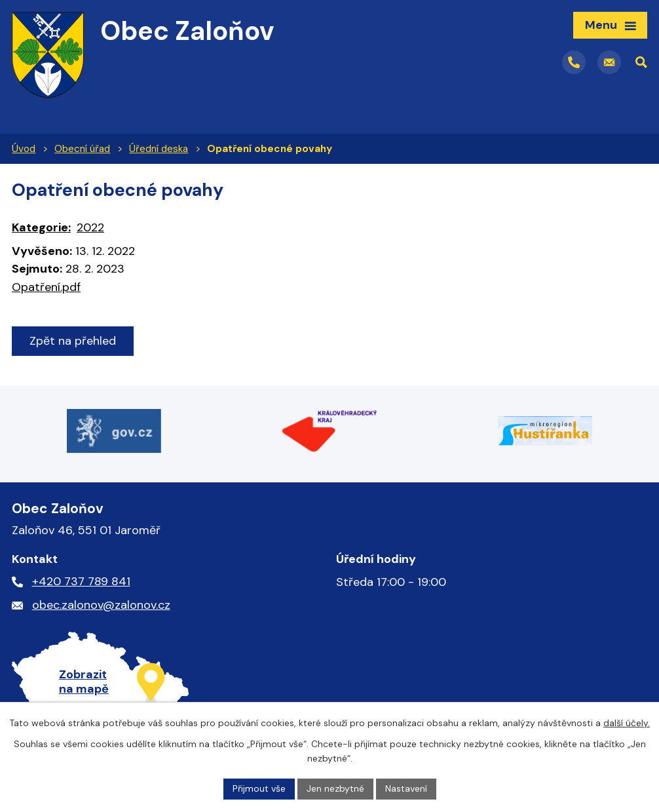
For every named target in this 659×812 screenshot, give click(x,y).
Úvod (24, 149)
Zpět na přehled (73, 341)
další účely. (627, 723)
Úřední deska (159, 149)
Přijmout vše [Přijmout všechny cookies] (259, 788)
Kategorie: (41, 227)
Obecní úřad (82, 149)
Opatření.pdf (46, 287)
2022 (90, 227)
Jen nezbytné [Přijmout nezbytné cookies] (335, 788)
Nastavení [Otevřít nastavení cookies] (406, 788)
